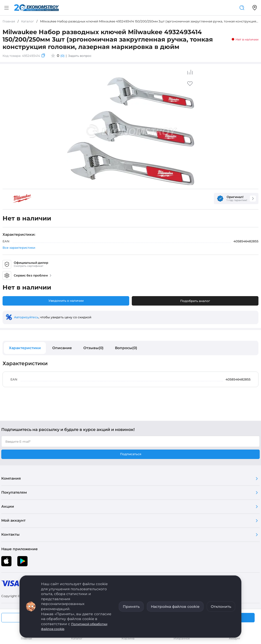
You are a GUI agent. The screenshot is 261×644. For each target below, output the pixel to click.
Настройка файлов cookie (175, 607)
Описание (62, 348)
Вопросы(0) (126, 348)
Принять (131, 607)
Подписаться (131, 454)
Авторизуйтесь (26, 317)
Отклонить (221, 607)
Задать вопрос (80, 56)
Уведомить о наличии (66, 301)
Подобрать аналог (195, 301)
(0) (62, 56)
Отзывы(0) (93, 348)
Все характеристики (19, 248)
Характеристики (25, 348)
